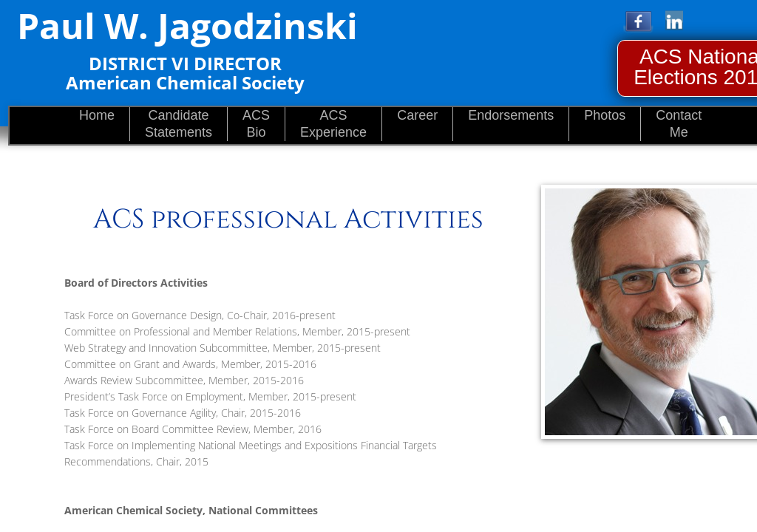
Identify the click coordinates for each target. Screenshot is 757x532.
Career (417, 115)
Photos (605, 115)
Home (97, 115)
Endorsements (511, 115)
